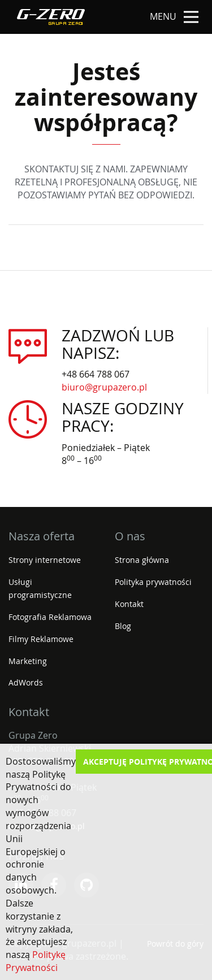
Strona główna (142, 560)
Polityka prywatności (153, 582)
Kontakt (129, 604)
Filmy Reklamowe (41, 639)
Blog (123, 626)
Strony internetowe (45, 560)
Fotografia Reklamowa (50, 617)
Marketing (28, 661)
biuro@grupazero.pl (104, 387)
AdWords (26, 682)
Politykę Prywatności (36, 961)
